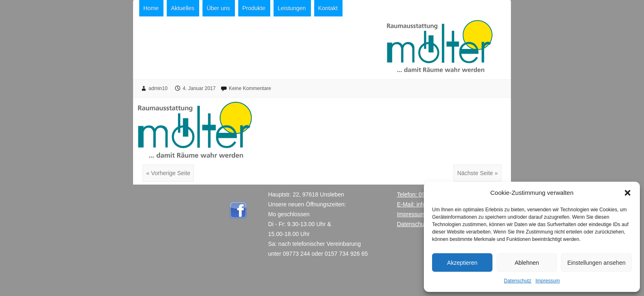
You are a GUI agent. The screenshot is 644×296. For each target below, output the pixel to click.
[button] (628, 193)
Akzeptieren (462, 263)
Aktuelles (183, 8)
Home (151, 8)
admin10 (158, 88)
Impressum (548, 281)
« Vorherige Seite (168, 173)
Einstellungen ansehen (596, 263)
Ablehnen (527, 263)
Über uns (218, 8)
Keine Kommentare (250, 88)
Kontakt (328, 8)
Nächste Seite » (477, 173)
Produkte (254, 8)
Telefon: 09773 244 (421, 194)
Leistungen (292, 8)
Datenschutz (518, 281)
